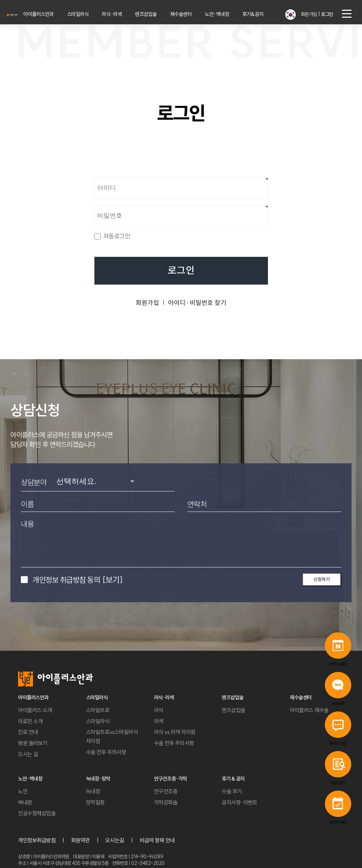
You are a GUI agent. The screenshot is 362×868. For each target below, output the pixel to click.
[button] (291, 12)
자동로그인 (117, 236)
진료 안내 (28, 732)
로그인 (181, 271)
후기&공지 (262, 14)
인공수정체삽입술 (37, 813)
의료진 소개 (30, 721)
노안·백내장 (227, 14)
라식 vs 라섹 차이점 (175, 732)
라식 (159, 710)
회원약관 (81, 840)
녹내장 (93, 791)
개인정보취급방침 (37, 840)
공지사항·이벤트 (239, 802)
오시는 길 (28, 754)
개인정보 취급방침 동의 (77, 580)
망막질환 (95, 802)
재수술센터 (191, 14)
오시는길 (115, 840)
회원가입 (308, 14)
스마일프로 (98, 710)
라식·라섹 (124, 14)
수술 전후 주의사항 (106, 752)
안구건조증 (166, 791)
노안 (23, 791)
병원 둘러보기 (33, 743)
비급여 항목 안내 (157, 840)
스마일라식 (91, 14)
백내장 (25, 802)
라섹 (159, 721)
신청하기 (322, 579)
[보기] (112, 580)
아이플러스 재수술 (309, 710)
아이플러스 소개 (35, 710)
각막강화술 (166, 802)
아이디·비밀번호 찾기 (197, 303)
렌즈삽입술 (157, 14)
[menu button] (347, 14)
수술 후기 (232, 791)
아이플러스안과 (53, 14)
